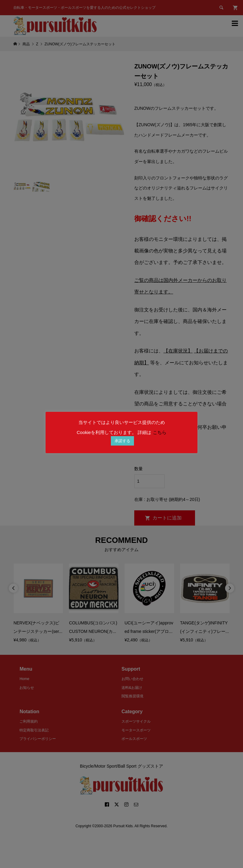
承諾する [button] (122, 441)
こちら (160, 432)
